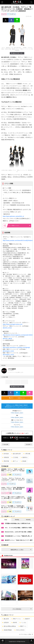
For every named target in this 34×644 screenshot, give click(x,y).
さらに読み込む (22, 609)
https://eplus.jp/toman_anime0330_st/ (13, 216)
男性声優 (5, 461)
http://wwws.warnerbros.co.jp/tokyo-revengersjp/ (16, 347)
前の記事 (5, 444)
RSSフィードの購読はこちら (20, 398)
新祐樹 (24, 461)
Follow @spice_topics (17, 413)
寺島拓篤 (5, 457)
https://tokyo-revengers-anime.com (13, 324)
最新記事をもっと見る (21, 550)
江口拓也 (15, 457)
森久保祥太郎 (16, 454)
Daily (6, 520)
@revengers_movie (8, 351)
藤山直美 (5, 619)
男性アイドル (16, 619)
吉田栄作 (5, 623)
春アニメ (15, 461)
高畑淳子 (27, 619)
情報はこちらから (19, 226)
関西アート (23, 626)
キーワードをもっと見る (26, 634)
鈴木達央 (5, 454)
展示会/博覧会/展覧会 (9, 626)
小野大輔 (27, 454)
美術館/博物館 (7, 630)
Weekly (17, 520)
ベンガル (23, 623)
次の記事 (29, 444)
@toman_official (7, 339)
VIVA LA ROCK (19, 630)
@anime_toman (7, 328)
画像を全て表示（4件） (17, 53)
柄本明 (14, 623)
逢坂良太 (24, 457)
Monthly (28, 520)
